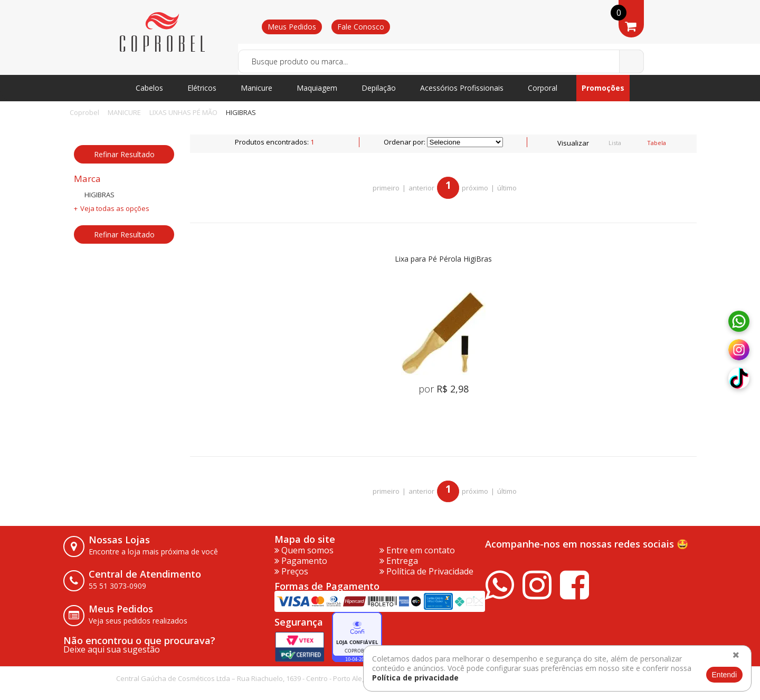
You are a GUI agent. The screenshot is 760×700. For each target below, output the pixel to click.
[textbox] (441, 61)
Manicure (256, 88)
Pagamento (301, 561)
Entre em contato (417, 550)
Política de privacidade (415, 678)
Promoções (603, 88)
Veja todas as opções (115, 208)
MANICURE (124, 112)
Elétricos (202, 88)
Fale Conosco (361, 27)
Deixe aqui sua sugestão (112, 649)
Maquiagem (317, 88)
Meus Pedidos (292, 27)
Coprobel (84, 112)
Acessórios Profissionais (462, 88)
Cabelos (149, 88)
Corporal (543, 88)
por (444, 389)
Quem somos (304, 550)
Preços (291, 571)
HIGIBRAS (241, 112)
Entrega (399, 561)
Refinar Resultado (124, 154)
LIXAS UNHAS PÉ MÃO (183, 112)
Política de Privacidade (426, 571)
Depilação (379, 88)
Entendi (724, 675)
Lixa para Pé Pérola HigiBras (443, 259)
